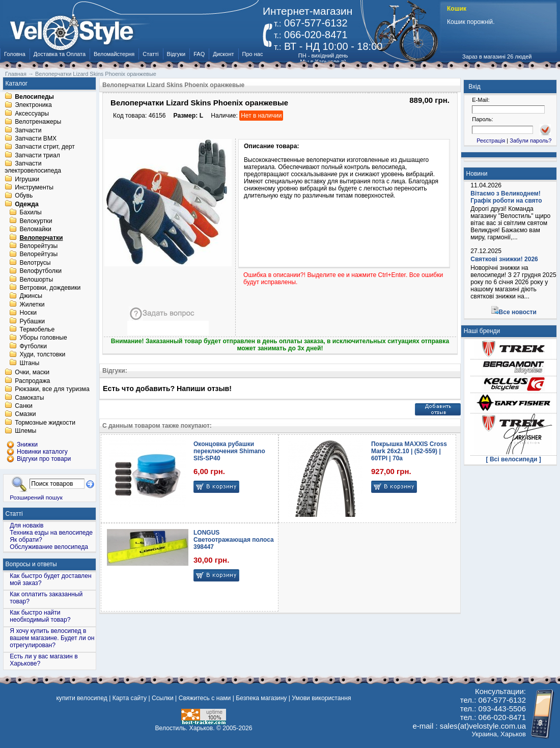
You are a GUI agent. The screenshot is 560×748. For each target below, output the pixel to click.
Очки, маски (32, 373)
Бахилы (30, 213)
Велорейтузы (38, 246)
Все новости (518, 312)
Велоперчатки (41, 238)
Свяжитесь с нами (205, 698)
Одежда (27, 204)
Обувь (24, 196)
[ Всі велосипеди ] (514, 459)
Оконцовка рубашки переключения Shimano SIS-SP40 (229, 451)
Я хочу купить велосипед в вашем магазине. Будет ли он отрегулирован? (52, 638)
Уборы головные (43, 338)
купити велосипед (81, 698)
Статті (150, 54)
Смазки (25, 414)
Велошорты (36, 280)
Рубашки (32, 321)
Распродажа (32, 381)
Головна (15, 54)
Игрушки (27, 179)
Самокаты (29, 398)
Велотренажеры (38, 122)
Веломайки (35, 230)
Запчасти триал (37, 155)
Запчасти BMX (36, 138)
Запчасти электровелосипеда (33, 168)
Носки (28, 313)
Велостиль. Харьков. (185, 728)
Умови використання (321, 698)
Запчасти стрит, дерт (45, 147)
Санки (24, 406)
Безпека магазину (261, 698)
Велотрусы (35, 263)
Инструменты (34, 187)
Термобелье (37, 329)
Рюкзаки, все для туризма (52, 390)
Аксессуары (32, 114)
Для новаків (26, 525)
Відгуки (176, 54)
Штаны (29, 363)
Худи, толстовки (42, 355)
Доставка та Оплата (60, 54)
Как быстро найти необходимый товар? (40, 616)
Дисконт (223, 54)
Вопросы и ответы (31, 564)
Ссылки (163, 698)
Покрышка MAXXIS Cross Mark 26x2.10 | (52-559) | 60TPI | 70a (409, 451)
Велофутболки (40, 271)
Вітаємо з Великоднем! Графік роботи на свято (506, 197)
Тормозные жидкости (45, 423)
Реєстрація (491, 141)
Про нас (253, 54)
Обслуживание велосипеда (49, 547)
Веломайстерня (114, 54)
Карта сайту (130, 698)
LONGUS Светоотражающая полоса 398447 (234, 540)
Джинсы (31, 296)
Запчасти (28, 130)
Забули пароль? (530, 141)
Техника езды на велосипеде (51, 533)
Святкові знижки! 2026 (504, 259)
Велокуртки (36, 221)
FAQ (199, 54)
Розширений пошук (36, 497)
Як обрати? (26, 540)
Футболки (33, 346)
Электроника (33, 105)
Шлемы (25, 431)
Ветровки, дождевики (50, 288)
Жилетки (32, 304)
